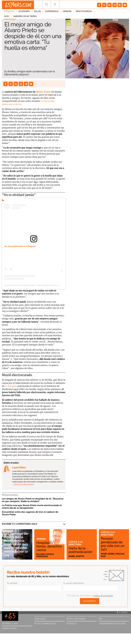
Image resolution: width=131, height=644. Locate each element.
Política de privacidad (45, 624)
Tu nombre (12, 583)
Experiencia (52, 12)
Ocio (99, 12)
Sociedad (9, 12)
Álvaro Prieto (43, 92)
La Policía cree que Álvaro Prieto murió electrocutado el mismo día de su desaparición (32, 507)
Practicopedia (84, 12)
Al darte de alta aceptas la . (90, 596)
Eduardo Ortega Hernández (46, 555)
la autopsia (11, 386)
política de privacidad (103, 596)
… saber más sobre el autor (23, 484)
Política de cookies (76, 619)
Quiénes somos (9, 628)
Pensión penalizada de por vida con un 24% (114, 544)
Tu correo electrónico (74, 583)
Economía (24, 12)
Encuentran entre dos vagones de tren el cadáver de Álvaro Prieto (30, 513)
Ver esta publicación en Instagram (20, 246)
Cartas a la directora (76, 543)
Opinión (67, 12)
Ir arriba (122, 613)
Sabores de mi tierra (16, 17)
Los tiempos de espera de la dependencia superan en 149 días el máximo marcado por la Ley (17, 544)
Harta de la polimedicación (81, 550)
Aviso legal (40, 619)
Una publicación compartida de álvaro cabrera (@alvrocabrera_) (32, 285)
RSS (100, 619)
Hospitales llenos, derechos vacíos (45, 544)
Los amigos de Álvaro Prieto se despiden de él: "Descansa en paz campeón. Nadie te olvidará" (33, 500)
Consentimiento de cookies (112, 624)
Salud (37, 12)
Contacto (71, 624)
